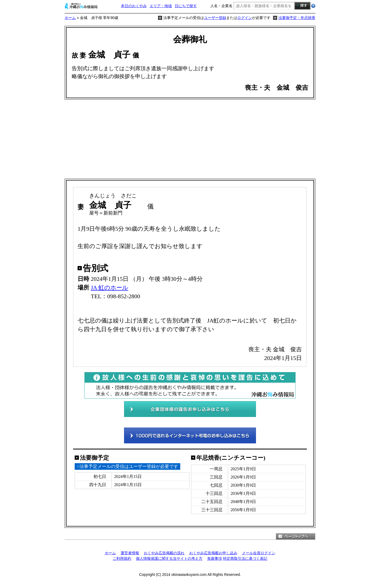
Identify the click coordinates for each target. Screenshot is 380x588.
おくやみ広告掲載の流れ (164, 553)
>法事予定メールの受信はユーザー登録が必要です (127, 466)
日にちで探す (186, 6)
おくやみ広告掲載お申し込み (213, 553)
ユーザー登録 (215, 18)
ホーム (70, 18)
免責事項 (215, 558)
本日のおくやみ (134, 6)
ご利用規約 (122, 558)
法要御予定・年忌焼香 (297, 18)
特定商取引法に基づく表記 (245, 558)
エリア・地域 (161, 6)
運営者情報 (130, 553)
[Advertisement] (190, 139)
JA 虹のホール (110, 288)
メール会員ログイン (259, 553)
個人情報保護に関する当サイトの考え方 (169, 558)
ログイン (245, 18)
